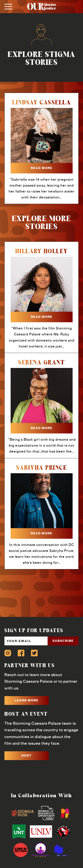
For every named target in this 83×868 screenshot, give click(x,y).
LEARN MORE (27, 700)
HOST (27, 755)
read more (42, 168)
